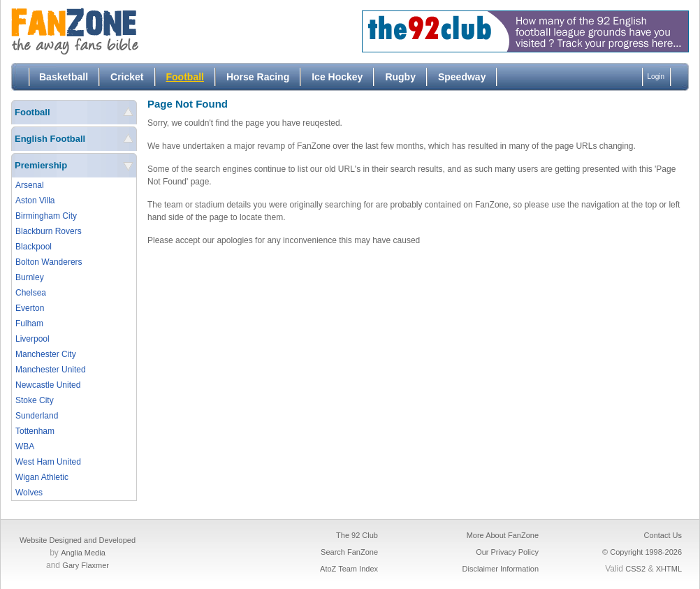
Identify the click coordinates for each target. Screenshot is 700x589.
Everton (30, 308)
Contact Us (663, 535)
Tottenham (35, 431)
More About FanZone (503, 535)
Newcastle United (48, 385)
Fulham (29, 323)
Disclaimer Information (501, 569)
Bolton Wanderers (49, 262)
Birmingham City (46, 216)
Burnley (30, 277)
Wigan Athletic (42, 477)
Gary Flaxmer (86, 565)
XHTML (669, 569)
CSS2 (635, 569)
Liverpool (32, 339)
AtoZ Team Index (349, 569)
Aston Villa (35, 201)
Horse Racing (258, 77)
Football (185, 77)
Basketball (64, 77)
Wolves (29, 493)
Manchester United (51, 370)
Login (656, 77)
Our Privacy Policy (507, 552)
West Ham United (48, 462)
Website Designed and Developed (78, 540)
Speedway (462, 77)
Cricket (127, 77)
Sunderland (37, 416)
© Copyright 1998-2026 (642, 552)
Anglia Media (83, 553)
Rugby (400, 77)
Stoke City (35, 400)
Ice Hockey (337, 77)
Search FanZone (349, 552)
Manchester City (46, 354)
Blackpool (34, 247)
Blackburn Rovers (49, 231)
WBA (25, 446)
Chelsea (31, 293)
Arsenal (30, 185)
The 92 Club (357, 535)
